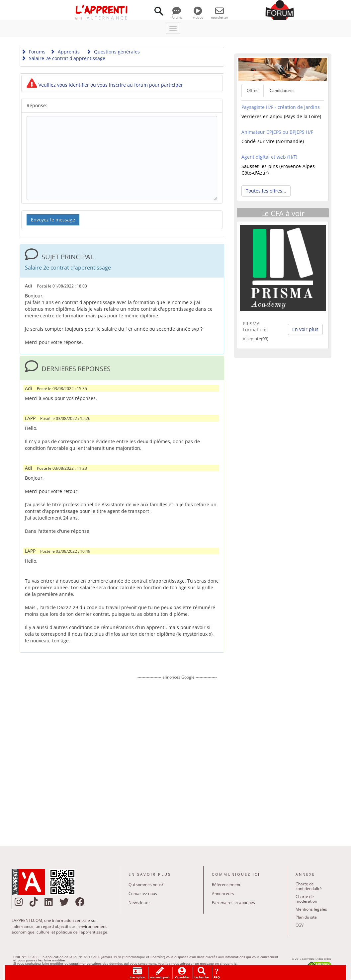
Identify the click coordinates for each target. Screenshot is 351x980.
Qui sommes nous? (146, 885)
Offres (253, 90)
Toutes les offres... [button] (266, 191)
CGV (300, 925)
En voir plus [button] (305, 329)
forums (177, 15)
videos (198, 15)
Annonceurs (223, 894)
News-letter (139, 902)
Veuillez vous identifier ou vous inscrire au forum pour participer (105, 85)
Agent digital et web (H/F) (269, 157)
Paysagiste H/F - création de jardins (281, 107)
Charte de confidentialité (309, 886)
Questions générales (113, 52)
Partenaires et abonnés (233, 902)
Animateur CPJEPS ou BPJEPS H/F (277, 132)
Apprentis (65, 52)
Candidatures (282, 90)
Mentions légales (311, 909)
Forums (33, 52)
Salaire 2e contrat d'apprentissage (63, 58)
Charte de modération (306, 899)
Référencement (226, 885)
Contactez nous (143, 894)
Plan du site (306, 917)
